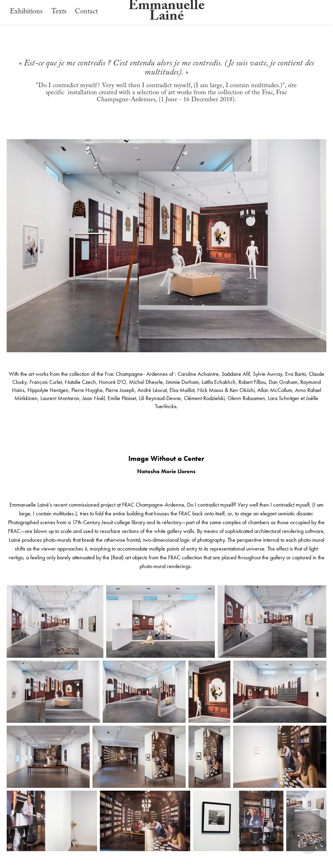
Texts (59, 12)
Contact (86, 12)
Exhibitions (26, 12)
